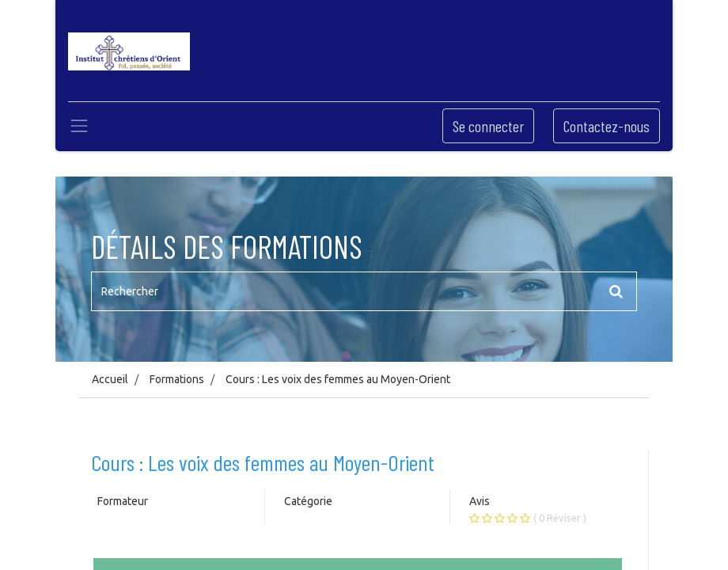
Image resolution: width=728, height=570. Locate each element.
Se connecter (488, 126)
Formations (177, 379)
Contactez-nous (607, 126)
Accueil (110, 379)
